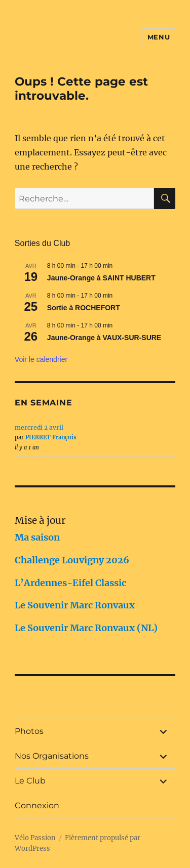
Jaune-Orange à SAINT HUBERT (101, 278)
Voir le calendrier (41, 359)
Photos (29, 731)
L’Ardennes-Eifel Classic (70, 583)
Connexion (37, 805)
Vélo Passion (35, 838)
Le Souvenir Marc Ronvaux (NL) (86, 628)
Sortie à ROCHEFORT (84, 308)
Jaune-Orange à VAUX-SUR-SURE (104, 338)
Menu (159, 37)
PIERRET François (51, 437)
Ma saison (37, 537)
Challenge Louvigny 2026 (72, 560)
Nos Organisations (52, 756)
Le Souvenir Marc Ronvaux (75, 605)
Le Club (30, 781)
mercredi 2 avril (39, 427)
